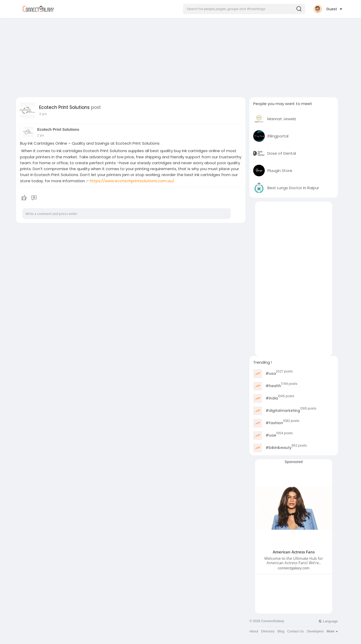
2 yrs (43, 114)
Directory (268, 631)
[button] (244, 9)
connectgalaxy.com (294, 568)
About (254, 631)
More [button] (332, 631)
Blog (281, 631)
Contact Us (295, 631)
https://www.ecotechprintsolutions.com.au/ (132, 181)
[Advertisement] (181, 56)
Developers (315, 631)
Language (328, 621)
